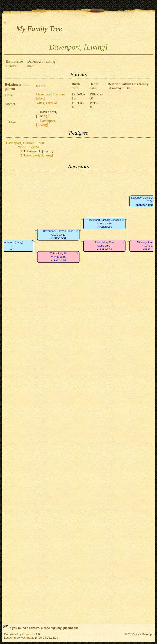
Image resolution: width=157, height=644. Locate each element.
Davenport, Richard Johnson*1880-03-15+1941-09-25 (104, 224)
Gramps (27, 634)
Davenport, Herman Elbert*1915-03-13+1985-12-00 (58, 235)
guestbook (70, 628)
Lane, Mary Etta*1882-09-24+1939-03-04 (104, 246)
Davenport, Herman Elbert (25, 143)
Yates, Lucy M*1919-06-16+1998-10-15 (58, 257)
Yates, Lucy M (47, 103)
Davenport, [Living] (46, 123)
